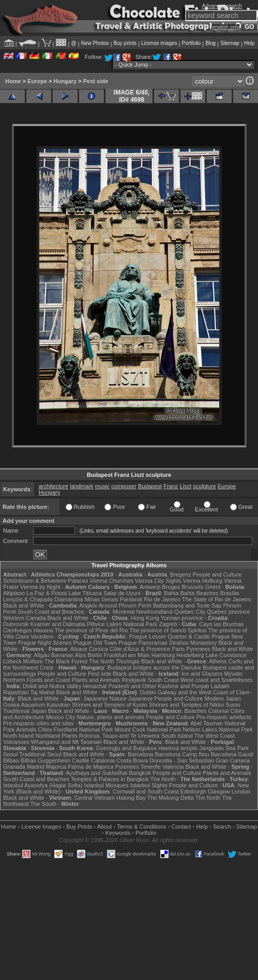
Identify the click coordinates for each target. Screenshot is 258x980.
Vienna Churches (112, 581)
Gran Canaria (233, 760)
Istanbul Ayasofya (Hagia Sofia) (43, 785)
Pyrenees (198, 649)
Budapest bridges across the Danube (154, 667)
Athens (218, 661)
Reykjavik (134, 680)
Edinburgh (193, 791)
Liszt (185, 486)
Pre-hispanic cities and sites (38, 723)
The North (102, 661)
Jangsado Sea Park (224, 748)
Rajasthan (16, 692)
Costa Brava (133, 760)
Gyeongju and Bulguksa (126, 748)
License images (159, 43)
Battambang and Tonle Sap (187, 605)
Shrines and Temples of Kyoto (110, 705)
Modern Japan (223, 698)
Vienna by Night (40, 587)
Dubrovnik (16, 624)
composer (124, 486)
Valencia (173, 767)
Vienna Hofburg (203, 581)
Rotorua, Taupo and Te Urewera (119, 736)
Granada (14, 767)
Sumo (233, 705)
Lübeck (12, 661)
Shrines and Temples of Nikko (186, 705)
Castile (81, 760)
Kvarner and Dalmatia (58, 624)
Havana (43, 630)
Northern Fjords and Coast (37, 680)
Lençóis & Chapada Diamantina (43, 599)
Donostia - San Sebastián (182, 760)
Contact (181, 827)
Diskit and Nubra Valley (52, 686)
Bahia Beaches (200, 593)
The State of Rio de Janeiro (217, 599)
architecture (54, 486)
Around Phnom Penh (125, 605)
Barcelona (141, 754)
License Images (41, 827)
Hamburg (163, 655)
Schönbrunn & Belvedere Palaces (46, 581)
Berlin (95, 655)
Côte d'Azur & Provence (140, 649)
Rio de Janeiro (162, 599)
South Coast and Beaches (51, 612)
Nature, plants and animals (110, 717)
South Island (177, 736)
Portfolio (191, 43)
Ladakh (220, 686)
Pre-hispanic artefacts (224, 717)
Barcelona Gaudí (232, 754)
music (103, 486)
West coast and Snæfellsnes (216, 680)
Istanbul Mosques (106, 785)
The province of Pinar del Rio (92, 630)
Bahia (171, 593)
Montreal (124, 612)
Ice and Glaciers (202, 674)
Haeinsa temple (178, 748)
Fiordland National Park (84, 729)
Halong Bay (131, 798)
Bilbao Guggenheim (46, 760)
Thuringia (128, 661)
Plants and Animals (96, 680)
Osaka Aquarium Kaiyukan (37, 705)
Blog (210, 43)
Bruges (171, 587)
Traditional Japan (25, 711)
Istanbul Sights (149, 785)
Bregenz (181, 574)
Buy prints (125, 43)
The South (43, 804)
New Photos (95, 43)
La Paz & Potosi (47, 593)
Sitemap (230, 43)
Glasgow (219, 791)
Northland (48, 736)
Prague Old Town (95, 643)
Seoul (10, 754)
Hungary (65, 81)
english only (226, 27)
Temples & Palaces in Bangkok (110, 779)
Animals (26, 729)
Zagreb (168, 624)
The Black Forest (66, 661)
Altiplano (14, 593)
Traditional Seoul (40, 754)
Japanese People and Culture (166, 698)
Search (222, 827)
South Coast (163, 680)
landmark (81, 486)
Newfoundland (154, 612)
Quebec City (190, 612)
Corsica (98, 649)
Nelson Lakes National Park (218, 729)
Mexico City (61, 717)
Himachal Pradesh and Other (120, 686)
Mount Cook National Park (148, 729)
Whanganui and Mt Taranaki (66, 742)
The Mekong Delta (171, 798)
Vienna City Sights (158, 581)
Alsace (79, 649)
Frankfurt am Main (127, 655)
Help (249, 43)
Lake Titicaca (85, 593)
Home (13, 81)
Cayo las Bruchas (221, 624)
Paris (178, 649)
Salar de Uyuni (122, 593)
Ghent (213, 587)
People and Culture (217, 574)
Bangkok (140, 773)
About (105, 827)
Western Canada (24, 618)
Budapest (150, 486)
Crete (47, 667)
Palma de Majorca (91, 767)
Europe (37, 81)
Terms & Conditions (141, 827)
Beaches (196, 711)
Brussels (192, 587)
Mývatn (233, 674)
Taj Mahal (42, 692)
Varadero (42, 636)
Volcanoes (16, 742)
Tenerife (151, 767)
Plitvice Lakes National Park (122, 624)
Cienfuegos (18, 630)
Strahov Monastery (193, 643)
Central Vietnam (94, 798)
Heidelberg (190, 655)
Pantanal (131, 599)
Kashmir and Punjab (183, 686)
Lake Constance (226, 655)
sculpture (204, 486)
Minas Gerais (102, 599)
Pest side (96, 81)
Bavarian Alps (69, 655)
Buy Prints (79, 827)
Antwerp (150, 587)
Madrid (36, 767)
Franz (171, 486)
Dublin (148, 692)
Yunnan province (182, 618)
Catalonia (103, 760)
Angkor (88, 605)
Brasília (230, 593)
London (241, 791)
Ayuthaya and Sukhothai (96, 773)
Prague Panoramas (143, 643)
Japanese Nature (105, 698)
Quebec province (228, 612)
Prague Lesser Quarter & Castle (170, 636)
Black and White (24, 605)
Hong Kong (145, 618)
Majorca (56, 767)
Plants (70, 736)
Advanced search (222, 6)
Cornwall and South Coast (146, 791)
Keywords (118, 833)
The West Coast (214, 736)
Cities (45, 729)
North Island (18, 736)
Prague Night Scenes (45, 643)
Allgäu (42, 655)
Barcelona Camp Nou (182, 754)
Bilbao (11, 760)
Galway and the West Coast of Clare (204, 692)
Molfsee (33, 661)
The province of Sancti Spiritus (168, 630)
